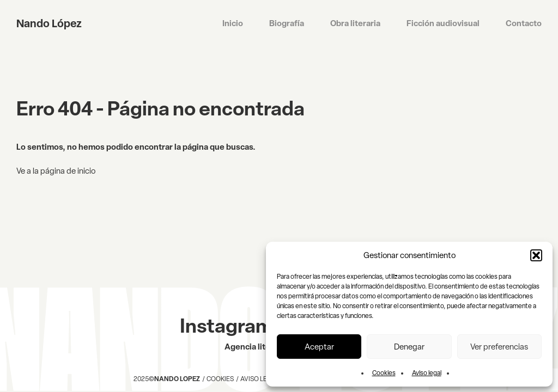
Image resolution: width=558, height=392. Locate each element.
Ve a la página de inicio (56, 171)
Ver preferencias (499, 347)
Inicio (233, 23)
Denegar (409, 347)
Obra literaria (355, 23)
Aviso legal (427, 373)
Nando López (49, 23)
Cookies (384, 373)
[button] (536, 255)
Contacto (524, 23)
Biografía (287, 23)
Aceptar (319, 347)
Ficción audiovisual (443, 23)
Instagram (226, 326)
